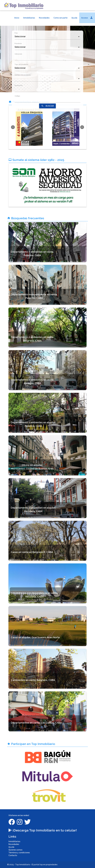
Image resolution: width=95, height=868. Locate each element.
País (16, 33)
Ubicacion (18, 54)
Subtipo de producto (23, 75)
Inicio (17, 18)
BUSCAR (47, 106)
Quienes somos (15, 850)
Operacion (19, 85)
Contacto (13, 855)
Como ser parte (60, 18)
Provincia (18, 43)
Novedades (44, 18)
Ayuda (74, 18)
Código (17, 96)
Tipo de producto (21, 64)
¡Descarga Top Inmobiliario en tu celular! (43, 830)
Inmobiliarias (29, 18)
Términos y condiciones (19, 853)
